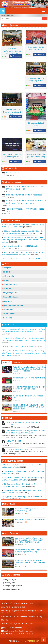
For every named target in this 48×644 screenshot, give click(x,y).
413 (5, 56)
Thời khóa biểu (8, 276)
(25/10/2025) (6, 334)
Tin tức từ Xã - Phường (14, 461)
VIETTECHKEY (33, 641)
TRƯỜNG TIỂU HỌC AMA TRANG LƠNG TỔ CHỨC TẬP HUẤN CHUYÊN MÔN (25, 188)
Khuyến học (8, 301)
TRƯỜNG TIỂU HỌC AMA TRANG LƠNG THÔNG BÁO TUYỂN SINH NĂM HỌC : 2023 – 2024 (26, 202)
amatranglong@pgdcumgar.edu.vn (21, 631)
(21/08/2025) (38, 347)
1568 (6, 162)
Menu (7, 264)
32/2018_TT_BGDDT (13, 441)
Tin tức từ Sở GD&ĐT (13, 221)
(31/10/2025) (16, 400)
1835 (25, 522)
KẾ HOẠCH (7, 272)
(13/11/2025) (16, 391)
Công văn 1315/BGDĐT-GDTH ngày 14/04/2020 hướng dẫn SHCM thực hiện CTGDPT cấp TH (26, 432)
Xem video (16, 56)
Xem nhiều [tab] (17, 362)
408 (29, 55)
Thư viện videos (11, 26)
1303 (6, 117)
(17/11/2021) (16, 373)
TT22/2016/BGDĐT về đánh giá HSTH (19, 449)
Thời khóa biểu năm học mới (16, 173)
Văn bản (6, 280)
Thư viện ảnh (8, 310)
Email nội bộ (8, 318)
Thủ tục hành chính (10, 285)
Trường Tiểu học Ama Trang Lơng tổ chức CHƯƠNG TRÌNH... (36, 81)
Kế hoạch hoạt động (13, 182)
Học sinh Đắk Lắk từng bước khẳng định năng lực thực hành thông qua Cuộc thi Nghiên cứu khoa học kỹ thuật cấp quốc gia (23, 240)
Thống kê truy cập (13, 575)
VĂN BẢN (8, 418)
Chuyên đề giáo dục (10, 293)
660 (29, 86)
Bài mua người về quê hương (36, 124)
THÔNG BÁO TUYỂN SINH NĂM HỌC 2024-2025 (24, 195)
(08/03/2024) (16, 355)
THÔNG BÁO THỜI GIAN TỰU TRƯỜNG (18, 347)
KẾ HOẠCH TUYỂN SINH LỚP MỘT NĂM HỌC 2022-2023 (25, 210)
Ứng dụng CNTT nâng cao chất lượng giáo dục (12, 155)
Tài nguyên (7, 289)
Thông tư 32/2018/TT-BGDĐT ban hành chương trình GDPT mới (25, 424)
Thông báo (7, 268)
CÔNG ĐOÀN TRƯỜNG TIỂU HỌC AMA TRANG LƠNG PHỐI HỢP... (12, 52)
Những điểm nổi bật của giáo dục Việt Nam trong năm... (36, 157)
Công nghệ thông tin (11, 297)
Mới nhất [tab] (7, 362)
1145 (25, 513)
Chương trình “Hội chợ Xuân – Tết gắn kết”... (36, 48)
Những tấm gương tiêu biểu (13, 305)
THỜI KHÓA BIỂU (11, 169)
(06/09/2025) (6, 343)
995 (29, 130)
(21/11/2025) (16, 380)
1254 (30, 162)
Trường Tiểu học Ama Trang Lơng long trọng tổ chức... (12, 112)
